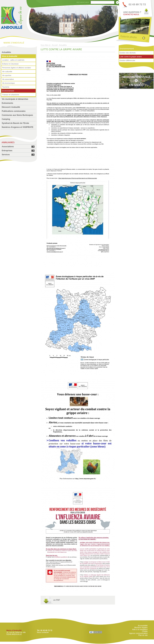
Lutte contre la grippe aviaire (131, 57)
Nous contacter (43, 632)
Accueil (55, 45)
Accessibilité (143, 626)
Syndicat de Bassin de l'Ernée (15, 123)
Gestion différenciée (127, 60)
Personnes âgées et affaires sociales (17, 68)
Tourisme (6, 87)
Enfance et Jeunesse (10, 64)
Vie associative (8, 79)
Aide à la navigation (140, 629)
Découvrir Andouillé (11, 107)
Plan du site (143, 635)
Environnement (8, 91)
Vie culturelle (7, 72)
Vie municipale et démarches (15, 99)
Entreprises (7, 151)
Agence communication (138, 633)
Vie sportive (7, 75)
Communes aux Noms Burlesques (17, 115)
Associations (8, 147)
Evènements (7, 103)
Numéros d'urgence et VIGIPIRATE (18, 127)
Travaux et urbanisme (11, 95)
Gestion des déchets (128, 53)
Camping (6, 119)
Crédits (145, 631)
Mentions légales (141, 627)
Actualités (6, 52)
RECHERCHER (83, 2)
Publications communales (14, 111)
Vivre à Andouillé (10, 56)
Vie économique (8, 83)
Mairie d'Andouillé (14, 630)
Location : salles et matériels (13, 60)
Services (6, 155)
